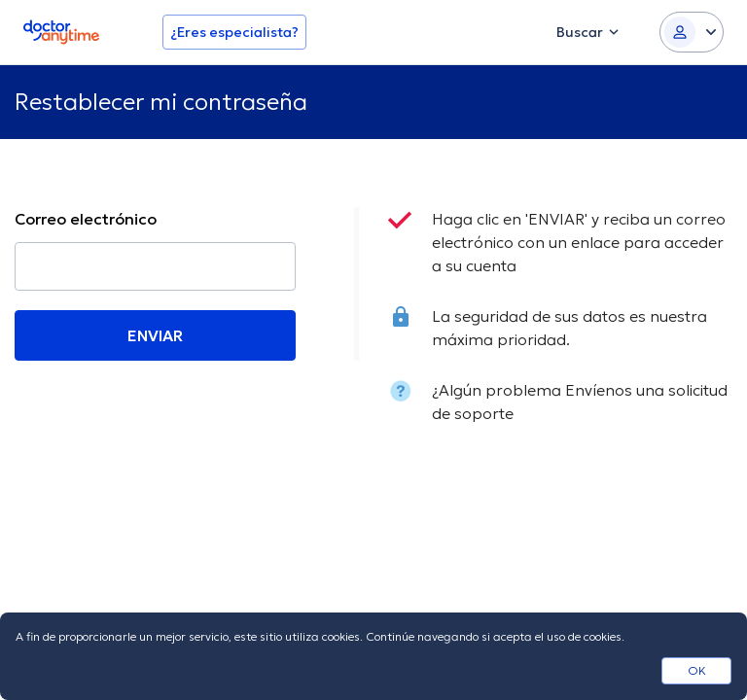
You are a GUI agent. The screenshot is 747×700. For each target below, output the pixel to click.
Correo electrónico (86, 219)
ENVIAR (155, 335)
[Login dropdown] (692, 32)
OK (697, 670)
